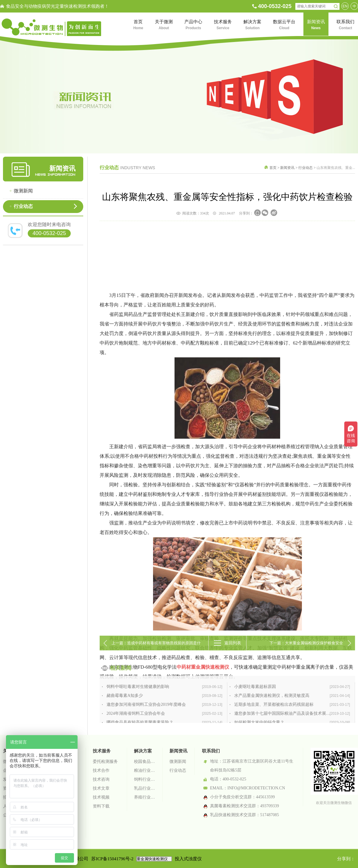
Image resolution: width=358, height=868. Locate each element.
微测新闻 (23, 191)
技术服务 (102, 751)
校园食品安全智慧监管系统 (145, 762)
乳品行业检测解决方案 (145, 788)
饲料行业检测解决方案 (145, 779)
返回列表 (233, 650)
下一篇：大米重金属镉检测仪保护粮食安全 (306, 650)
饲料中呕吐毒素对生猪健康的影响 (164, 717)
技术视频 (101, 797)
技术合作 (101, 770)
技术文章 (101, 788)
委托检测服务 (105, 762)
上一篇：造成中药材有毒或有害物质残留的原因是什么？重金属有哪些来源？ (156, 652)
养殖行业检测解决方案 (145, 797)
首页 (273, 168)
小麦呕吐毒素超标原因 (292, 717)
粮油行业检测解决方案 (145, 770)
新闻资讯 (287, 168)
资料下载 (101, 806)
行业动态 (23, 206)
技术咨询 (101, 779)
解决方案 (143, 751)
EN (345, 6)
